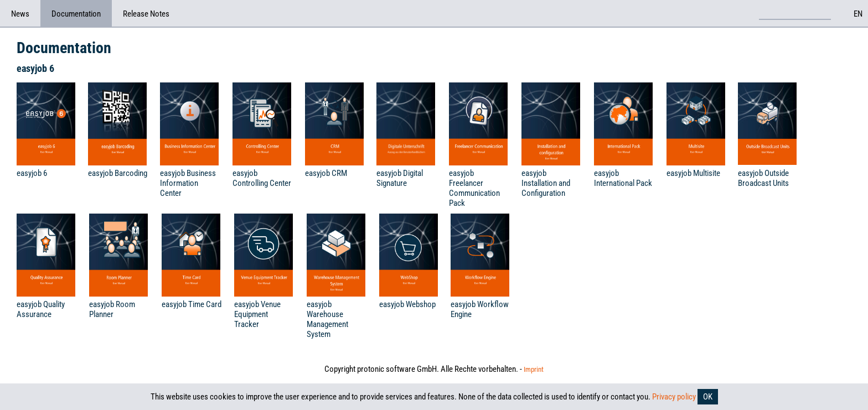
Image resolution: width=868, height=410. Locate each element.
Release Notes (146, 14)
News (20, 14)
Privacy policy (674, 397)
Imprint (534, 369)
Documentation (76, 14)
